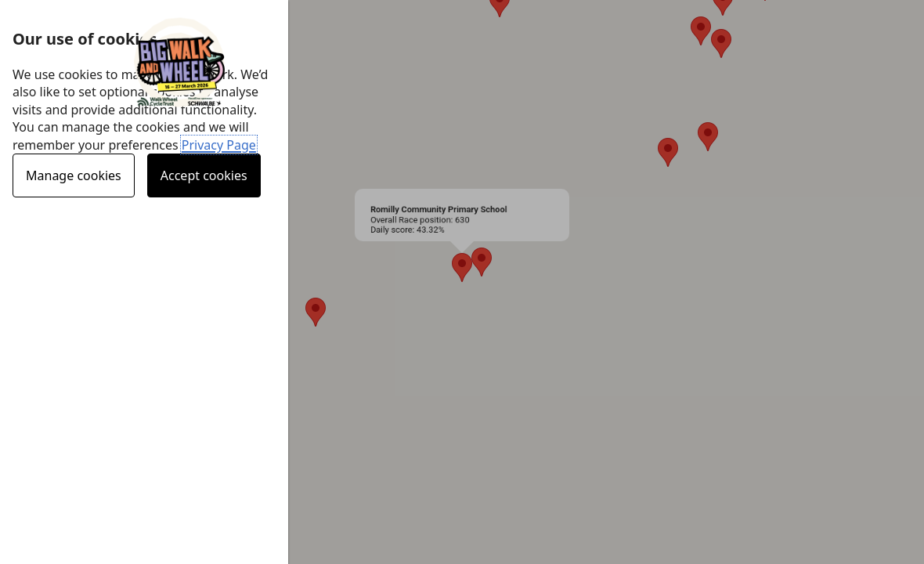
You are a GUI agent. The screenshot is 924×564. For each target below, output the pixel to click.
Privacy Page (219, 145)
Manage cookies (74, 175)
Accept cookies (204, 175)
